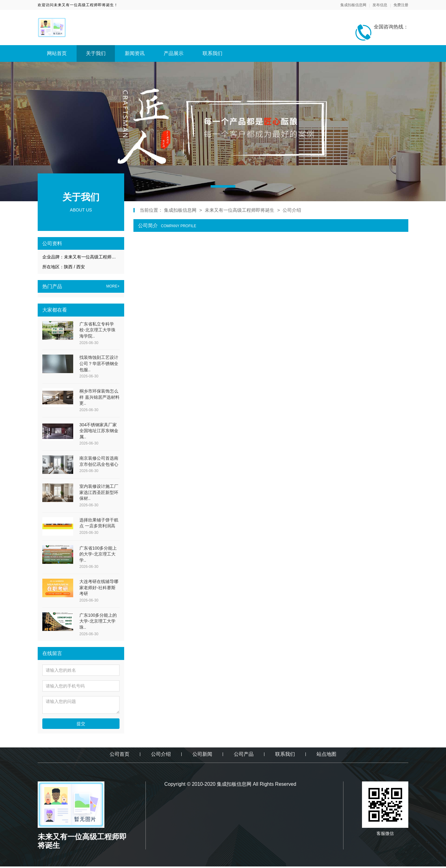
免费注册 (401, 5)
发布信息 (380, 5)
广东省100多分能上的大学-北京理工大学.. (98, 554)
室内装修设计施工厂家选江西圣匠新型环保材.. (99, 492)
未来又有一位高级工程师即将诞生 (240, 210)
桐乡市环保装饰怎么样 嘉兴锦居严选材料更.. (99, 397)
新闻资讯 (135, 53)
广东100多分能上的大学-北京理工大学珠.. (98, 621)
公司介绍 (292, 210)
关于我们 (96, 53)
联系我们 (212, 53)
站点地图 (326, 754)
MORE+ (113, 286)
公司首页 (120, 754)
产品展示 (174, 53)
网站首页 (57, 53)
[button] (223, 186)
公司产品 (244, 754)
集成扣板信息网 (353, 5)
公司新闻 (202, 754)
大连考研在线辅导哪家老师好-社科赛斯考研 (99, 587)
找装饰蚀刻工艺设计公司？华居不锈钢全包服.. (99, 363)
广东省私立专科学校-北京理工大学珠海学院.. (97, 330)
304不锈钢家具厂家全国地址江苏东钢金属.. (99, 431)
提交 (81, 724)
